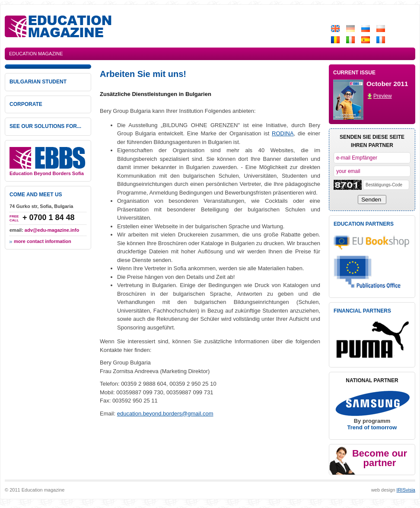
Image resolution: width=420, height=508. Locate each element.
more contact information (43, 241)
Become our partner (380, 458)
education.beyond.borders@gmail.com (165, 414)
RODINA (283, 133)
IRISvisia (406, 490)
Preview (383, 96)
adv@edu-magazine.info (52, 230)
